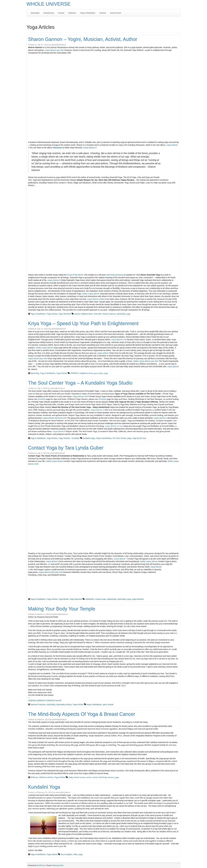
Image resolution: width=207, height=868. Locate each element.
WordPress (41, 865)
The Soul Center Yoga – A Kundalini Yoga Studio (80, 383)
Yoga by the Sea (139, 438)
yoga (128, 314)
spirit (105, 704)
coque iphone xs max (114, 426)
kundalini (68, 854)
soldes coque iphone (91, 294)
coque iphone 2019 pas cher (55, 418)
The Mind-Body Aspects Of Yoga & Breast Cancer (82, 714)
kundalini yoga (89, 438)
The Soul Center (119, 438)
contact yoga (100, 599)
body (89, 704)
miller (75, 854)
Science (103, 13)
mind (95, 777)
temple (111, 704)
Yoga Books (64, 599)
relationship (112, 599)
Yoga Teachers (65, 314)
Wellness (72, 13)
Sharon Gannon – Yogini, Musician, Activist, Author (83, 39)
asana (77, 314)
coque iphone (103, 353)
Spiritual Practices (38, 704)
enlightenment (87, 314)
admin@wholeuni (59, 45)
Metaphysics (49, 13)
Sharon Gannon (109, 314)
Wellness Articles (46, 777)
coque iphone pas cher (54, 50)
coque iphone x (118, 340)
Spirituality (35, 13)
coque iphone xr (90, 148)
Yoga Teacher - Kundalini (69, 438)
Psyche (61, 13)
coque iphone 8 (59, 431)
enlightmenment (86, 373)
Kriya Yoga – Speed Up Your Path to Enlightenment (83, 323)
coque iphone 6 (54, 280)
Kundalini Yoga (44, 787)
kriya (101, 373)
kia (62, 854)
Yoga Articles (52, 314)
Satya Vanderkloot (104, 438)
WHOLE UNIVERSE (49, 4)
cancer (89, 777)
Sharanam (57, 148)
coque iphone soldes (96, 299)
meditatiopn (97, 704)
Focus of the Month (75, 275)
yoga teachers (138, 599)
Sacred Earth (116, 13)
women (111, 777)
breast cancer (79, 777)
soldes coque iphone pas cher (146, 361)
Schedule (42, 399)
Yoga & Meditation (88, 13)
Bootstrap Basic (58, 865)
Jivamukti (97, 314)
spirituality (121, 314)
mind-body (102, 777)
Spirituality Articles (64, 704)
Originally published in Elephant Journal (45, 700)
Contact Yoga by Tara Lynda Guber (66, 448)
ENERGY (74, 373)
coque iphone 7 (120, 559)
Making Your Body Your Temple (62, 609)
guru (96, 373)
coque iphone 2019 (81, 396)
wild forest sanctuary (115, 275)
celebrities (90, 599)
